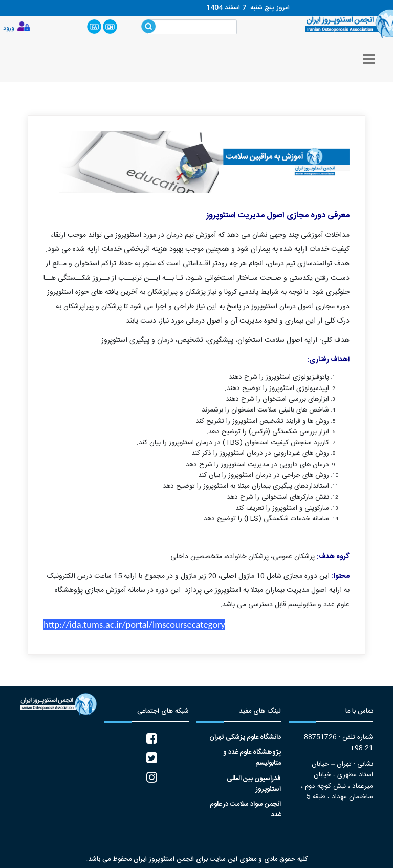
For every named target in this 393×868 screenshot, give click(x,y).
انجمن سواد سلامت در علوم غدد (245, 810)
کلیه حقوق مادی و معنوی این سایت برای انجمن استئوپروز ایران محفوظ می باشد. (197, 859)
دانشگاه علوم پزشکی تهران (245, 737)
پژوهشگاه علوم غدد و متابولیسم (252, 758)
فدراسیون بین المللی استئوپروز (254, 784)
